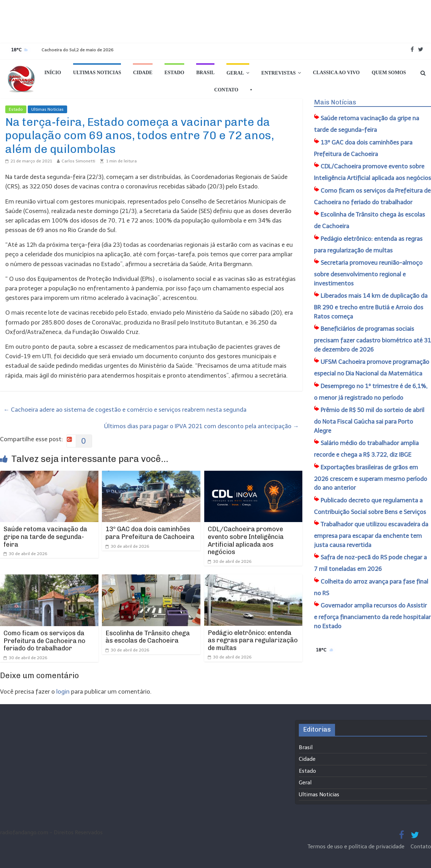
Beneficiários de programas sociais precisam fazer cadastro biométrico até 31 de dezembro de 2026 (372, 339)
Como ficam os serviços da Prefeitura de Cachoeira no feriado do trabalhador (44, 641)
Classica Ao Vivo (336, 73)
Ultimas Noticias (97, 73)
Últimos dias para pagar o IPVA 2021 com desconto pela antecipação (201, 426)
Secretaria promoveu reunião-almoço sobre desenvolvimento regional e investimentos (368, 273)
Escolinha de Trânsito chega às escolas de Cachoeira (148, 637)
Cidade (143, 73)
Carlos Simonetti (78, 161)
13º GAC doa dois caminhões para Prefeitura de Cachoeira (150, 533)
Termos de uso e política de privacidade (357, 847)
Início (53, 73)
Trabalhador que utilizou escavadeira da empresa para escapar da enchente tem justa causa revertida (371, 535)
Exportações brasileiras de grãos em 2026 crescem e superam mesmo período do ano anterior (371, 478)
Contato (226, 90)
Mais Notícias (335, 102)
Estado (175, 73)
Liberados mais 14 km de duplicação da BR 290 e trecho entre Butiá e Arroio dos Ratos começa (371, 306)
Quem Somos (389, 73)
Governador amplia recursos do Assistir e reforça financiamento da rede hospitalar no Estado (372, 616)
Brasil (205, 73)
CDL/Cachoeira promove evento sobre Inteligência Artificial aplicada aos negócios (246, 541)
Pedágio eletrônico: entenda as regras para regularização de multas (253, 640)
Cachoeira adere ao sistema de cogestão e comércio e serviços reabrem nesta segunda (125, 410)
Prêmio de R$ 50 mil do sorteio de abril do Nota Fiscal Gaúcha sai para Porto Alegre (369, 420)
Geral (235, 73)
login (63, 692)
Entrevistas (278, 73)
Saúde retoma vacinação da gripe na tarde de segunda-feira (45, 537)
